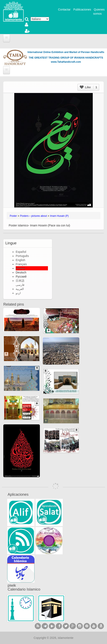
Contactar (64, 9)
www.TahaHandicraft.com (66, 62)
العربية (20, 289)
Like (88, 87)
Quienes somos (99, 12)
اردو (18, 293)
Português (22, 256)
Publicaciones (82, 9)
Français (21, 264)
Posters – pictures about (33, 216)
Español (21, 252)
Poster (13, 216)
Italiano (20, 268)
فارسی (20, 285)
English (20, 260)
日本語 (20, 281)
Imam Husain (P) (59, 216)
